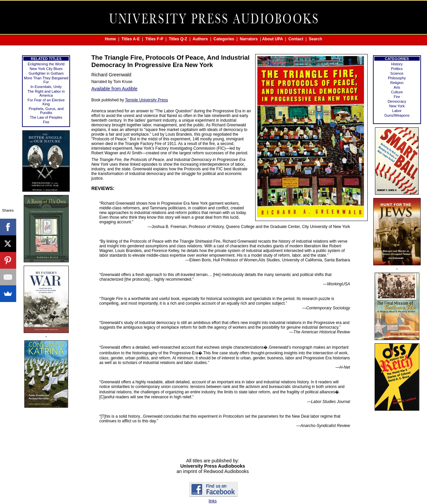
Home (110, 39)
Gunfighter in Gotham (46, 73)
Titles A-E (131, 39)
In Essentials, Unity (46, 87)
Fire (46, 122)
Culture (397, 92)
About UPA (273, 39)
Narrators (249, 39)
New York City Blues (46, 69)
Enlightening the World (46, 64)
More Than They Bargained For (46, 80)
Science (397, 73)
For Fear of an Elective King (46, 102)
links (212, 501)
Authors (200, 39)
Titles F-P (154, 39)
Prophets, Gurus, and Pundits (46, 111)
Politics (397, 69)
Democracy (397, 101)
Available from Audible (114, 89)
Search (316, 39)
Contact (296, 39)
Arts (397, 87)
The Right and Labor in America (46, 93)
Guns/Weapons (397, 115)
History (397, 64)
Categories (224, 39)
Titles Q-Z (178, 39)
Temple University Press (147, 100)
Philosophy (397, 78)
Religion (397, 83)
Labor (397, 111)
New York (397, 106)
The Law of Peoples (46, 117)
